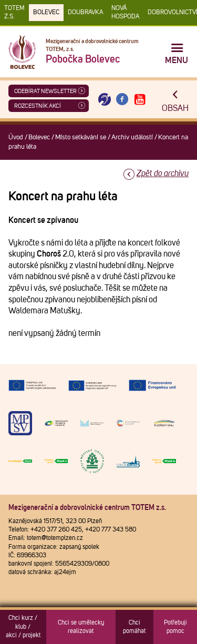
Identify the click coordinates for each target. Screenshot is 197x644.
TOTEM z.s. (14, 13)
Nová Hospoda (125, 13)
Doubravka (85, 13)
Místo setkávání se (81, 137)
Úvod (16, 137)
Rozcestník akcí (38, 106)
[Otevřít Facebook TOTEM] (122, 100)
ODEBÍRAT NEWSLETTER (45, 91)
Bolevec (46, 13)
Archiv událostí (132, 137)
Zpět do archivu (163, 173)
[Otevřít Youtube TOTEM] (140, 100)
